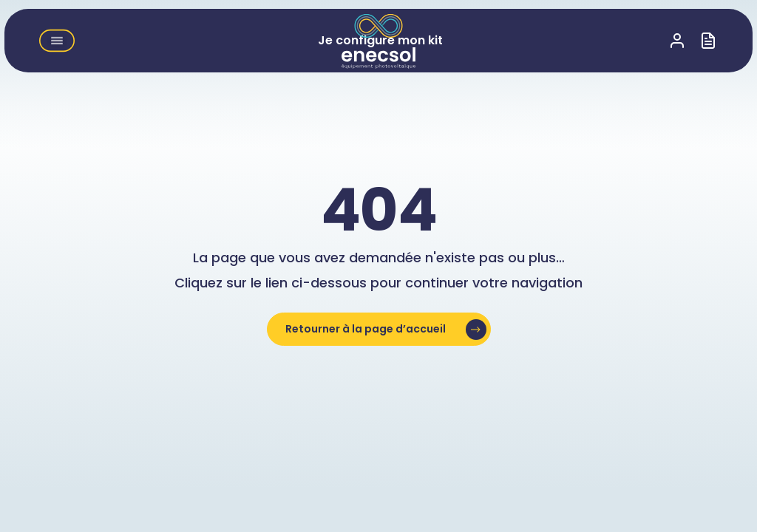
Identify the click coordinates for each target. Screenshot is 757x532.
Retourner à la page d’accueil (366, 329)
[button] (57, 41)
